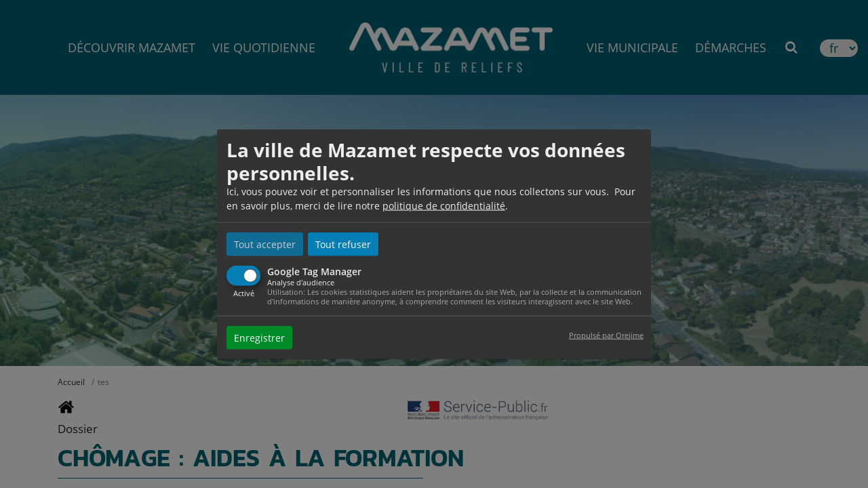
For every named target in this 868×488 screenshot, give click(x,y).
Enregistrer (259, 337)
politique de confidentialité (444, 206)
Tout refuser (343, 244)
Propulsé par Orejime (606, 334)
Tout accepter (265, 244)
